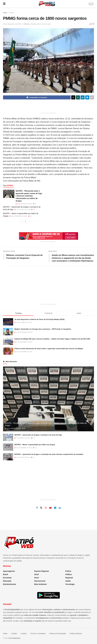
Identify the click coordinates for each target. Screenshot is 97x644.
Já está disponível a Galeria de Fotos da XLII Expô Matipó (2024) (39, 319)
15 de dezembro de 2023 (12, 24)
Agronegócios (9, 571)
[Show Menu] (4, 4)
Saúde (68, 581)
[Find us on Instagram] (46, 508)
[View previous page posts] (21, 222)
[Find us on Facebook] (37, 508)
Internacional (40, 581)
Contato (14, 633)
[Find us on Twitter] (41, 508)
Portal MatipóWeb (14, 638)
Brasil (5, 574)
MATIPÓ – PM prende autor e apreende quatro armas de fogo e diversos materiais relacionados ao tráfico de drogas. (29, 196)
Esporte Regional (41, 571)
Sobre (5, 633)
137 (30, 216)
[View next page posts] (26, 222)
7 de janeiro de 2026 (22, 210)
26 (34, 204)
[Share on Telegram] (87, 97)
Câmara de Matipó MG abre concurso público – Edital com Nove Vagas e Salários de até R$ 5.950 (52, 339)
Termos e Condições (38, 633)
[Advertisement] (48, 106)
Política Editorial (76, 633)
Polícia (11, 13)
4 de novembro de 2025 (18, 216)
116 (33, 210)
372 (33, 457)
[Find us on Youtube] (50, 508)
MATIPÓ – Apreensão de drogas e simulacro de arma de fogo (38, 435)
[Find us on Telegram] (55, 508)
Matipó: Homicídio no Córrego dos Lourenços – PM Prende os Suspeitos (43, 329)
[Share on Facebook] (37, 97)
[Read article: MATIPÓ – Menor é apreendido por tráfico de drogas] (8, 447)
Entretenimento (10, 584)
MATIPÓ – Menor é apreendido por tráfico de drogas (35, 445)
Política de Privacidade (58, 633)
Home (5, 13)
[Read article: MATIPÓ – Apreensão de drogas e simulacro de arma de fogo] (8, 437)
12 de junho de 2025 (22, 457)
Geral (37, 574)
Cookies (24, 633)
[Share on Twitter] (73, 97)
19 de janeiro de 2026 (24, 204)
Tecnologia (70, 584)
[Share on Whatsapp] (78, 97)
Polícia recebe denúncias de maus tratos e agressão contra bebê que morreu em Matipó (49, 349)
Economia (7, 578)
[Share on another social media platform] (92, 97)
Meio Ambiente (40, 584)
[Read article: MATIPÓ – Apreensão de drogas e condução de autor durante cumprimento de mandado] (8, 457)
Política (68, 574)
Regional (69, 578)
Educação (7, 581)
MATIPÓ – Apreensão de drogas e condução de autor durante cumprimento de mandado (49, 454)
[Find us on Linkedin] (60, 508)
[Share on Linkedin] (83, 97)
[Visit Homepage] (47, 4)
